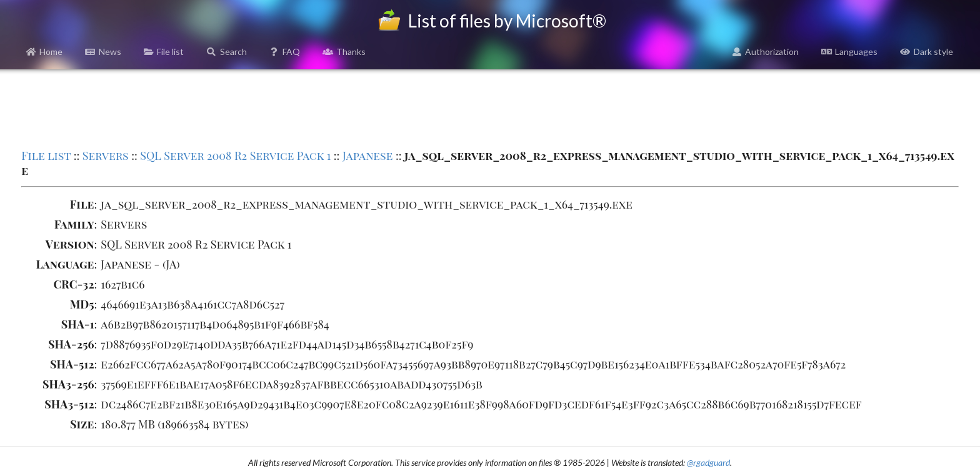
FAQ (285, 52)
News (103, 52)
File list (164, 52)
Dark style (927, 52)
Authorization (766, 52)
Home (45, 52)
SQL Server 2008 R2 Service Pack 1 (235, 156)
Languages (849, 52)
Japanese (368, 156)
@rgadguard (708, 462)
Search (227, 52)
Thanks (344, 52)
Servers (106, 156)
